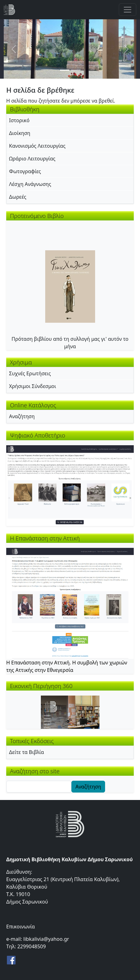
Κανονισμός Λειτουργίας (37, 146)
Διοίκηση (20, 133)
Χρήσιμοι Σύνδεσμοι (33, 386)
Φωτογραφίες (25, 171)
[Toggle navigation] (128, 10)
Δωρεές (18, 197)
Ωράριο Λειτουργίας (32, 159)
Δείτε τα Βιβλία (27, 752)
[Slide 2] (76, 70)
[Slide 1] (65, 70)
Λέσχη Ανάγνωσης (30, 184)
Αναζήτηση (22, 416)
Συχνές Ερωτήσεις (30, 373)
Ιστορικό (19, 120)
